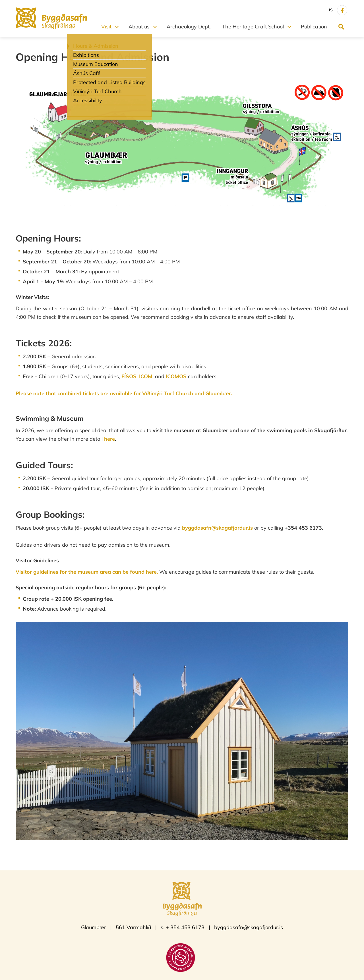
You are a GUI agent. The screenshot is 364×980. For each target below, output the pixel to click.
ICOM (146, 376)
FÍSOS (129, 376)
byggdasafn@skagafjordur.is (217, 528)
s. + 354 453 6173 (183, 927)
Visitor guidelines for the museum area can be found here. (87, 572)
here (109, 439)
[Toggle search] (341, 27)
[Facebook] (342, 10)
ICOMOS (176, 376)
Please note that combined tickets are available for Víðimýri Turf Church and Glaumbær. (124, 393)
